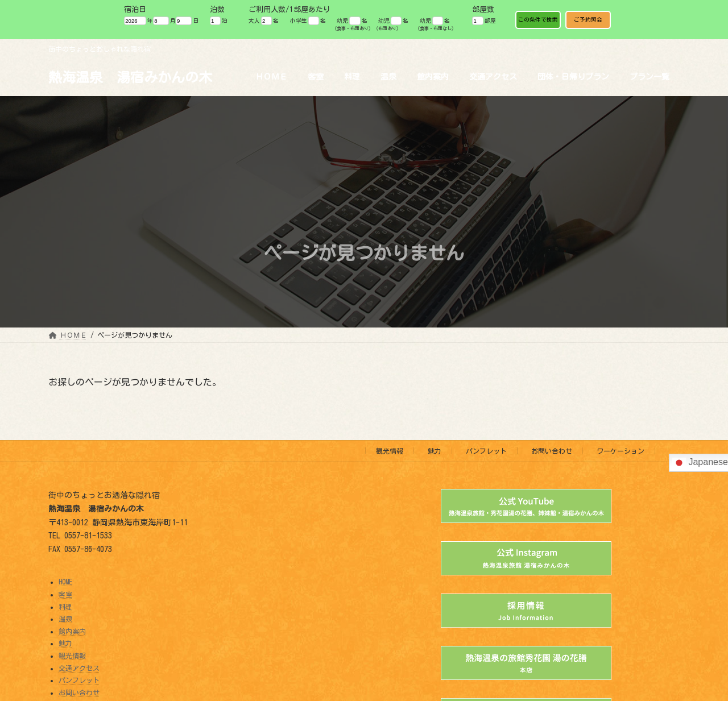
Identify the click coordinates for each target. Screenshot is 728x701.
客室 (65, 594)
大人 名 (264, 21)
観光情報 (390, 451)
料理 (65, 607)
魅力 (435, 451)
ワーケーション (621, 451)
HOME (65, 582)
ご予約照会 (588, 20)
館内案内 (72, 631)
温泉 (65, 619)
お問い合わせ (552, 451)
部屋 (484, 21)
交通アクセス (79, 668)
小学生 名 (308, 21)
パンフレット (486, 451)
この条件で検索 (538, 20)
